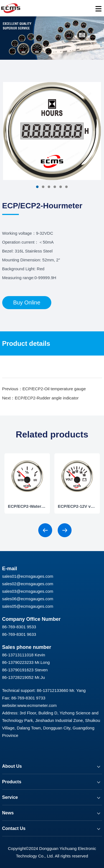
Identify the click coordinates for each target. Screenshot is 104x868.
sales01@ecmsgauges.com (28, 576)
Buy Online (27, 302)
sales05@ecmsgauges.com (28, 606)
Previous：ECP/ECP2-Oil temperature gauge (44, 389)
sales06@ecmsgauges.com (28, 599)
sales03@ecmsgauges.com (28, 591)
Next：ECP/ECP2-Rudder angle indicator (40, 398)
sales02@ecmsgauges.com (28, 584)
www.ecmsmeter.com (37, 705)
